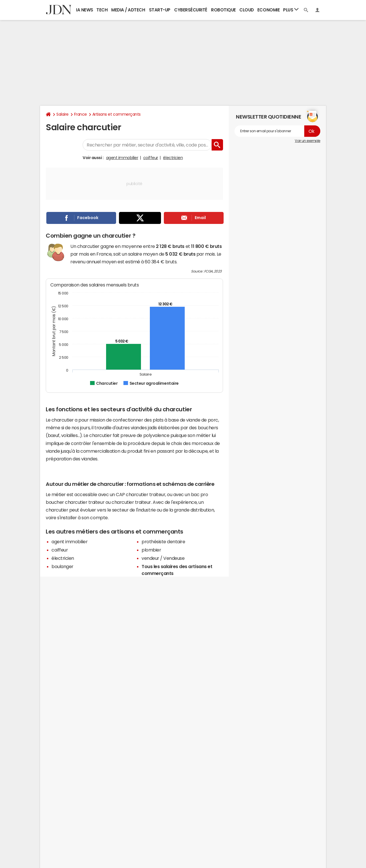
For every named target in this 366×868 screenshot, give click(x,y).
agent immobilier (122, 158)
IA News (85, 10)
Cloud (247, 10)
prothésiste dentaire (163, 542)
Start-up (160, 10)
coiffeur (151, 158)
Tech (102, 10)
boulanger (62, 566)
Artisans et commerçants (117, 114)
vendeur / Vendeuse (163, 558)
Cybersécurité (191, 10)
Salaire (62, 114)
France (80, 114)
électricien (173, 158)
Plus (291, 10)
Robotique (223, 10)
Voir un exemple (308, 141)
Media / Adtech (128, 10)
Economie (268, 10)
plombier (151, 550)
